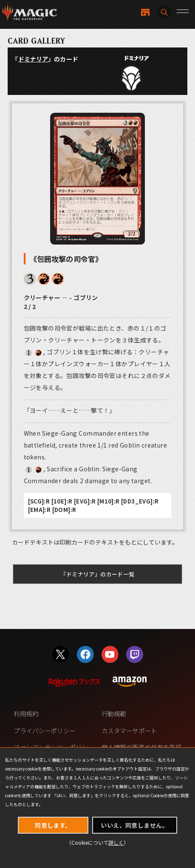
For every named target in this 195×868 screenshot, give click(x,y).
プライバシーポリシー (45, 730)
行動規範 (114, 714)
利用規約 (26, 714)
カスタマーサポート (129, 730)
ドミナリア (33, 59)
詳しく (116, 842)
